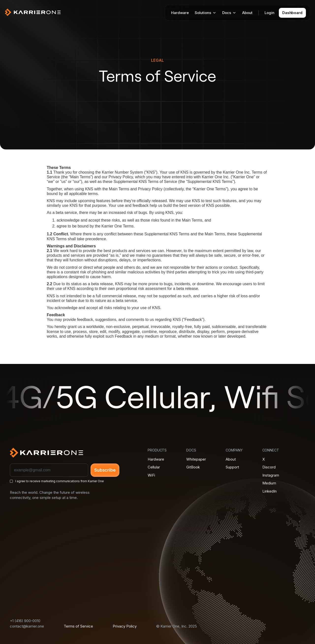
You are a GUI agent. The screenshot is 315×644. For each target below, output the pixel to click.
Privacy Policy (125, 626)
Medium (269, 483)
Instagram (271, 475)
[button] (205, 13)
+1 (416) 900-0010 (25, 621)
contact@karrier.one (27, 626)
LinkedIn (269, 491)
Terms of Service (78, 626)
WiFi (151, 475)
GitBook (193, 467)
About (247, 13)
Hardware (180, 13)
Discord (269, 467)
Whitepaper (196, 459)
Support (232, 467)
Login (269, 13)
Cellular (154, 467)
